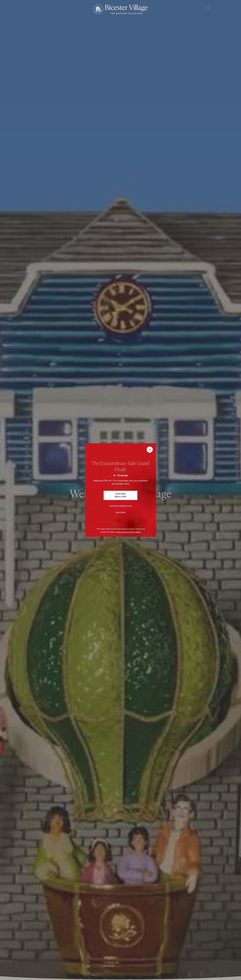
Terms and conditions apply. (128, 532)
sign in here (121, 512)
